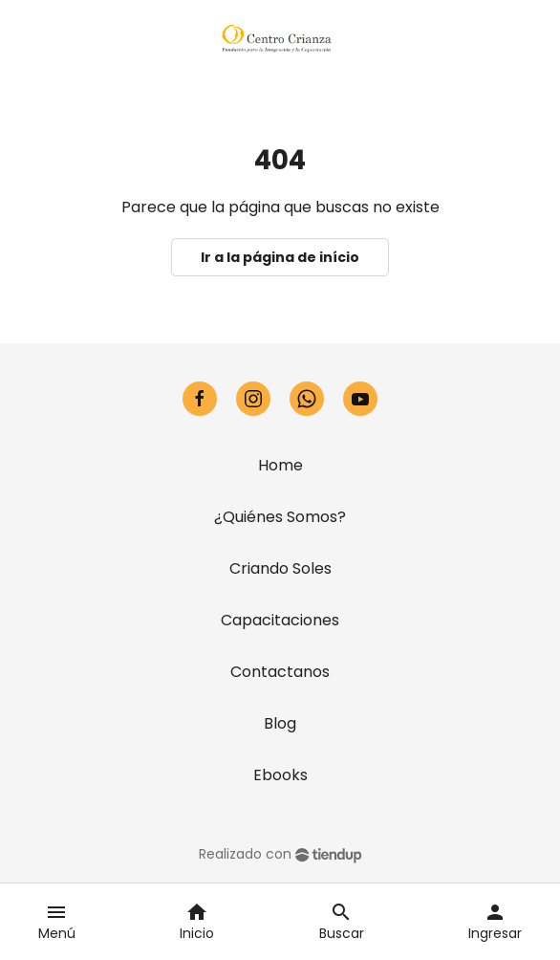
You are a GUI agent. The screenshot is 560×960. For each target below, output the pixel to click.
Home (280, 465)
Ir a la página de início (280, 257)
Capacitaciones (280, 620)
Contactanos (280, 672)
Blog (280, 723)
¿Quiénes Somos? (280, 517)
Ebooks (280, 775)
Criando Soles (280, 568)
